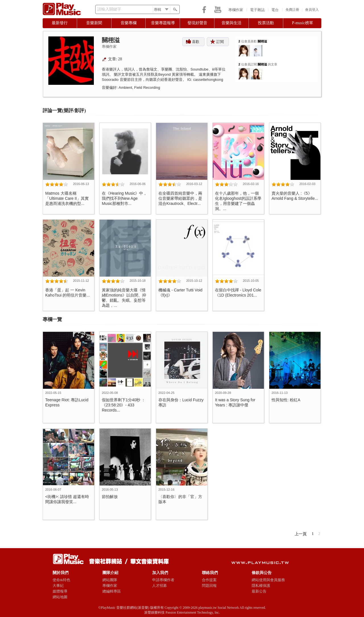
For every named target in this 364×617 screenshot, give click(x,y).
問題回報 (209, 586)
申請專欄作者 (163, 580)
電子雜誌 (257, 10)
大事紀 (58, 586)
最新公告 (259, 591)
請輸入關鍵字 (109, 9)
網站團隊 (110, 580)
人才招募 (160, 586)
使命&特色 (61, 580)
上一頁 (301, 534)
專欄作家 (236, 10)
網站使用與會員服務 (268, 580)
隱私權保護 (261, 586)
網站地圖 (60, 597)
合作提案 (209, 580)
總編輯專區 (112, 591)
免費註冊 (292, 10)
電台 (275, 10)
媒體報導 (60, 591)
